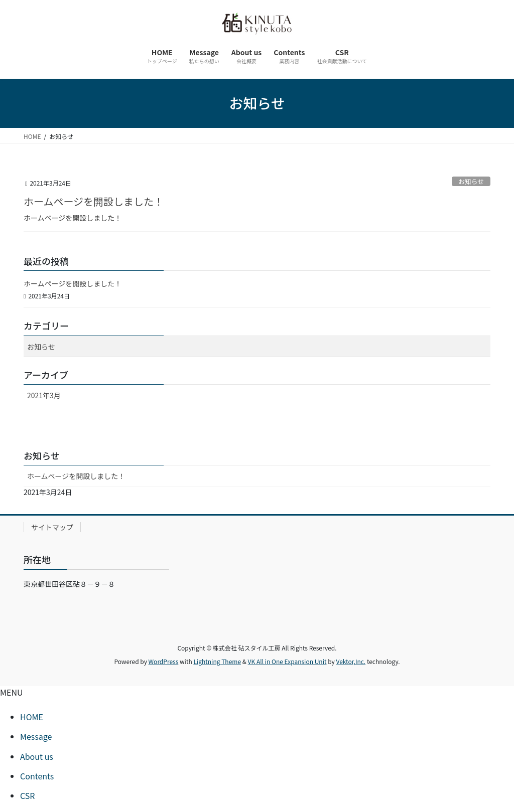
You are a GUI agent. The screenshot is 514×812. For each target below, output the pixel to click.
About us (37, 756)
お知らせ (471, 181)
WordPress (164, 661)
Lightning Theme (217, 661)
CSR (27, 795)
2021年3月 (44, 395)
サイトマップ (52, 527)
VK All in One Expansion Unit (287, 661)
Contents (37, 776)
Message (36, 736)
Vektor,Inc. (351, 661)
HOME (32, 717)
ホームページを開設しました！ (94, 201)
